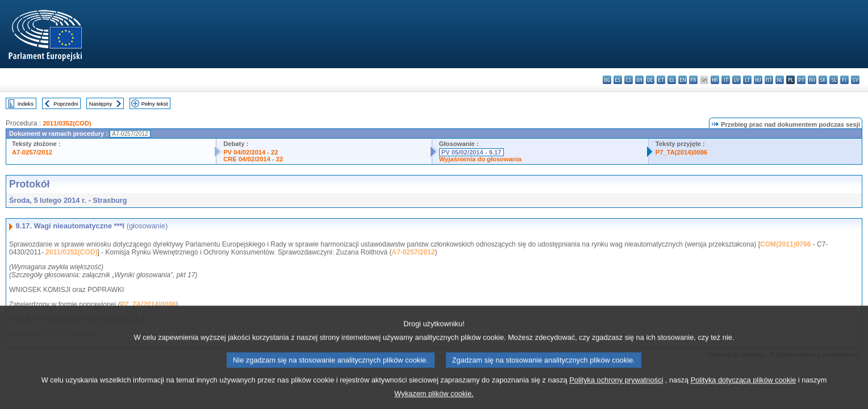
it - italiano (726, 80)
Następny (101, 104)
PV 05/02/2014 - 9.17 (471, 152)
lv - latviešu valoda (736, 80)
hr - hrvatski (715, 80)
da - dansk (639, 80)
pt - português (801, 80)
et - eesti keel (661, 80)
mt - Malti (769, 80)
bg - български (607, 80)
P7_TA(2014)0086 (681, 152)
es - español (618, 80)
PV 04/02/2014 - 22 (251, 152)
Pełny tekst (155, 104)
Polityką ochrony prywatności (616, 387)
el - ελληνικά (672, 80)
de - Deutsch (650, 80)
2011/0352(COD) (67, 123)
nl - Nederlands (780, 80)
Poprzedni (66, 104)
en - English (683, 80)
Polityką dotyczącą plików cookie (744, 387)
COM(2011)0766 (785, 244)
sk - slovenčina (823, 80)
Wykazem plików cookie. (434, 401)
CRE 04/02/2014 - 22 (253, 159)
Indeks (26, 104)
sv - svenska (855, 80)
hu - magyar (758, 80)
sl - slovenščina (834, 80)
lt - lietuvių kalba (747, 80)
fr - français (693, 80)
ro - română (812, 80)
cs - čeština (629, 80)
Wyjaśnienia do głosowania (480, 159)
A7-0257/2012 (32, 152)
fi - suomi (844, 80)
